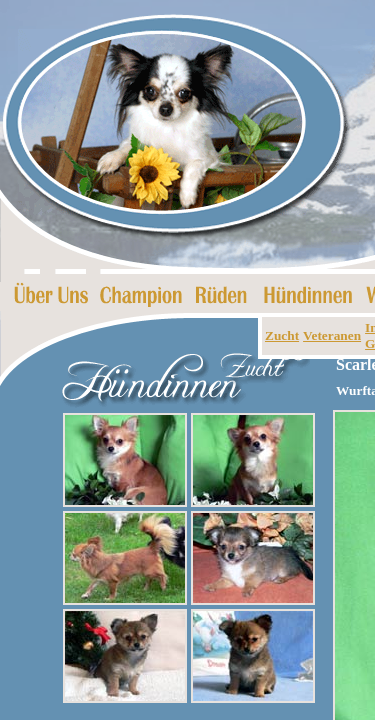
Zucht (282, 335)
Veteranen (332, 335)
